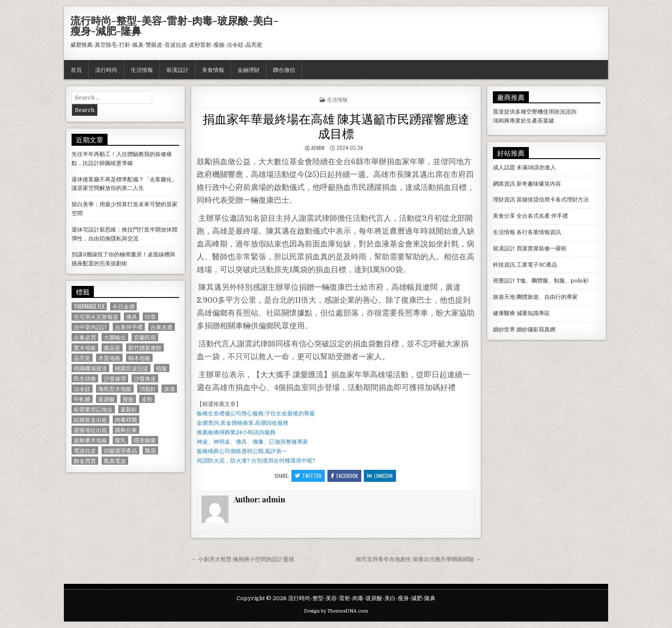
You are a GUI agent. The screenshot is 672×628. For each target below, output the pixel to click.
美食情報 (213, 69)
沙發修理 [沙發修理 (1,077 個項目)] (115, 378)
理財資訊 (504, 200)
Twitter (308, 476)
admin (318, 148)
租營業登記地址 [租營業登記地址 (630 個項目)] (93, 409)
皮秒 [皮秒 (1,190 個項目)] (147, 399)
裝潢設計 (177, 69)
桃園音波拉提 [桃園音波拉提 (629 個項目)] (132, 368)
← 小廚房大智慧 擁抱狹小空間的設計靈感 (243, 559)
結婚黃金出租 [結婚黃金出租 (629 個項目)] (90, 419)
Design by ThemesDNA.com (336, 611)
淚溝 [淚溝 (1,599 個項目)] (169, 389)
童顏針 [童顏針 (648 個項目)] (129, 409)
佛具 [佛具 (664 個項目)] (132, 317)
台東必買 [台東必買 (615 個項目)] (85, 337)
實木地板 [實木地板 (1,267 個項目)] (85, 347)
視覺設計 (504, 281)
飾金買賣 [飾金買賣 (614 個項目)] (85, 461)
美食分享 (504, 216)
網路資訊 (504, 184)
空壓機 (535, 112)
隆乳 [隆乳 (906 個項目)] (120, 440)
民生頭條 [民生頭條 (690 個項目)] (85, 378)
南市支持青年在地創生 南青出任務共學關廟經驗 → (418, 559)
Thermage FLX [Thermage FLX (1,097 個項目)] (89, 306)
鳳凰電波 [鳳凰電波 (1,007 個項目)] (115, 461)
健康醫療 (504, 313)
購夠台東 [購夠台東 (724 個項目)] (126, 430)
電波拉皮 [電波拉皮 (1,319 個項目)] (85, 450)
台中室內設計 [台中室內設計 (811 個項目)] (90, 327)
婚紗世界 (504, 329)
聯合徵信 (284, 69)
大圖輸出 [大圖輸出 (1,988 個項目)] (115, 337)
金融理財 (249, 69)
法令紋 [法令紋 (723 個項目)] (82, 389)
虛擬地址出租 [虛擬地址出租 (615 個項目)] (90, 430)
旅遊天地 (504, 297)
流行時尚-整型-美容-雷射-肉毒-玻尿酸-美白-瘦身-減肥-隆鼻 (174, 25)
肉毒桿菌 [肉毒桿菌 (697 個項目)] (126, 419)
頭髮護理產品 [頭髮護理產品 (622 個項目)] (120, 450)
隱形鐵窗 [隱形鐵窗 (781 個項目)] (145, 440)
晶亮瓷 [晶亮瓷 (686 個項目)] (82, 358)
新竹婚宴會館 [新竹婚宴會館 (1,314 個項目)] (145, 347)
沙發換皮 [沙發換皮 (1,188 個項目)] (145, 378)
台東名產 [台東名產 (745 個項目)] (162, 327)
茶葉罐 (546, 121)
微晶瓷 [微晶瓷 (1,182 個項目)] (112, 347)
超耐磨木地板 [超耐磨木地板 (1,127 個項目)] (90, 440)
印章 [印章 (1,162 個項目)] (150, 317)
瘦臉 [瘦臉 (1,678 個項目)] (128, 399)
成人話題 (504, 167)
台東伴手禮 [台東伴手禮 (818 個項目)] (129, 327)
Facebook (344, 476)
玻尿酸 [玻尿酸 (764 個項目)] (106, 399)
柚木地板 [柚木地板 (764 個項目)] (139, 358)
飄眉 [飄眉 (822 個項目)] (150, 450)
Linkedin (380, 476)
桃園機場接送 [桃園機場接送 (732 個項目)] (90, 368)
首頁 (76, 69)
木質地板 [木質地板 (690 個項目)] (109, 358)
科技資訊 (504, 265)
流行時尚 (106, 69)
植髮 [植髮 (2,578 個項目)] (162, 368)
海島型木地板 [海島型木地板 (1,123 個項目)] (115, 389)
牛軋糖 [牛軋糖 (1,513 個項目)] (82, 399)
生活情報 (142, 69)
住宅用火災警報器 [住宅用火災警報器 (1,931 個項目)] (96, 317)
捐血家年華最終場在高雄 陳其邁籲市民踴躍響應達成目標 (336, 125)
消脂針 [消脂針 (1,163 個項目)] (148, 389)
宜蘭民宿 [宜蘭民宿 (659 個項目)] (145, 337)
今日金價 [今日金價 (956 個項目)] (123, 306)
